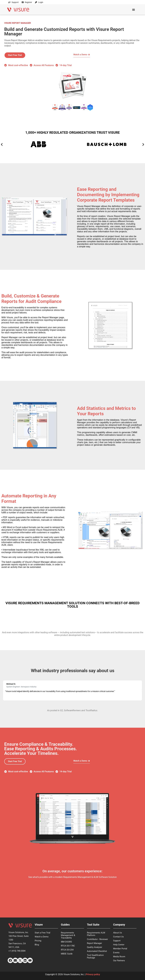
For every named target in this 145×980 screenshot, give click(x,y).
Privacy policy (93, 974)
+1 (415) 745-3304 (17, 951)
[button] (2, 144)
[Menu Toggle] (134, 10)
